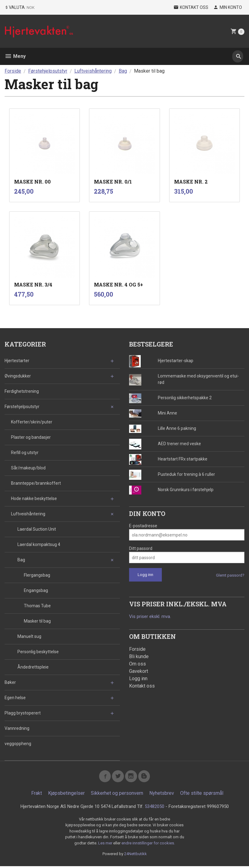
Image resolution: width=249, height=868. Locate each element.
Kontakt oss (142, 686)
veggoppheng (18, 744)
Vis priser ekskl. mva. (152, 617)
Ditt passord (141, 548)
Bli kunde (139, 657)
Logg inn (138, 679)
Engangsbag (36, 590)
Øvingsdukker (18, 376)
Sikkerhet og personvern (117, 795)
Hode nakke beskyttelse (34, 498)
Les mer (106, 845)
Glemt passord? (230, 575)
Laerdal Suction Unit (37, 529)
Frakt (37, 795)
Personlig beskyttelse (38, 652)
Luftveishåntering (28, 514)
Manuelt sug (29, 636)
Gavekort (139, 671)
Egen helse (15, 698)
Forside (13, 71)
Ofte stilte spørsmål (202, 795)
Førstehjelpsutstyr (22, 407)
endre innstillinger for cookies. (148, 845)
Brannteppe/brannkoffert (36, 483)
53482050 (156, 808)
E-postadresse (143, 526)
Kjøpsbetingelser (66, 795)
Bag (21, 560)
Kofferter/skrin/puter (32, 422)
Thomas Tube (37, 606)
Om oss (138, 664)
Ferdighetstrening (22, 391)
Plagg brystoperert (23, 713)
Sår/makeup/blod (28, 468)
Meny (15, 56)
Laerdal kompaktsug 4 (39, 544)
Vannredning (17, 728)
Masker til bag (37, 621)
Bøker (10, 682)
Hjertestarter (17, 361)
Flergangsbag (37, 575)
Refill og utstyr (25, 453)
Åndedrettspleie (33, 667)
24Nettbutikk (136, 856)
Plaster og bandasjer (31, 437)
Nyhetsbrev (162, 795)
